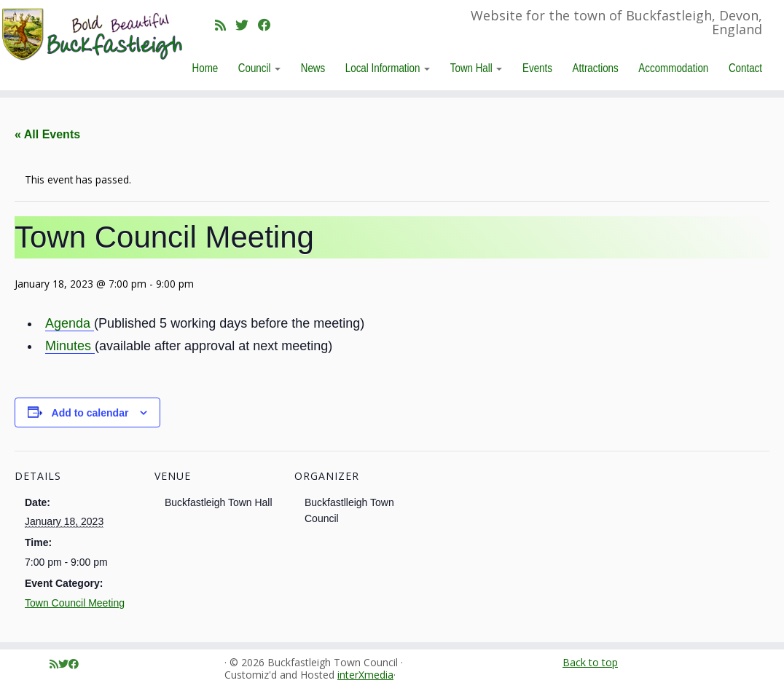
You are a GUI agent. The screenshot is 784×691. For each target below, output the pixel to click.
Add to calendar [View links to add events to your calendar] (90, 413)
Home (205, 68)
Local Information (388, 68)
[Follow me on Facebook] (269, 25)
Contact (745, 68)
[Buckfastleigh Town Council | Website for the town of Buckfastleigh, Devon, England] (92, 35)
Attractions (596, 68)
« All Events (47, 134)
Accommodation (673, 68)
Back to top (590, 662)
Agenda (70, 323)
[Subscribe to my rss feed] (225, 25)
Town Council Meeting (75, 603)
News (313, 68)
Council (259, 68)
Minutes (70, 346)
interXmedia (365, 675)
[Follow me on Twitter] (247, 25)
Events (537, 68)
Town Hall (477, 68)
